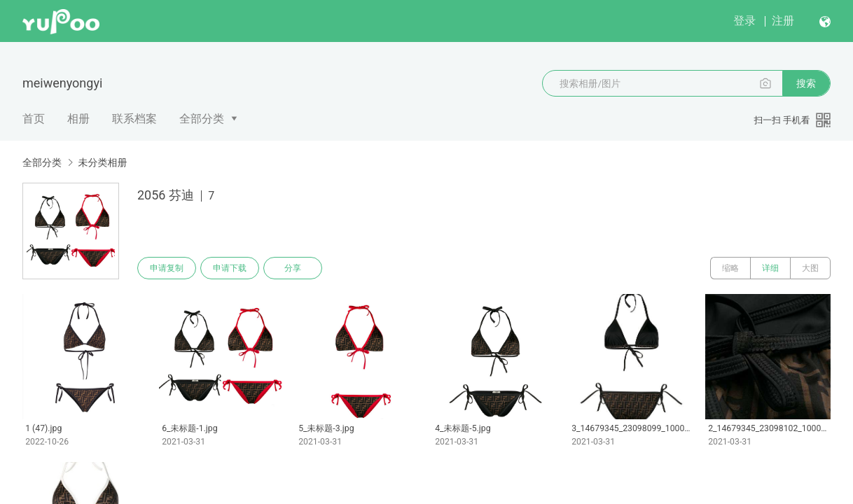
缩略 (730, 268)
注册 (783, 21)
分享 (293, 268)
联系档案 (134, 119)
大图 (810, 268)
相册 (78, 119)
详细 (770, 268)
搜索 (806, 83)
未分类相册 (102, 162)
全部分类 (202, 119)
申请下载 (230, 268)
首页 (34, 119)
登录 (744, 21)
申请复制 (167, 268)
